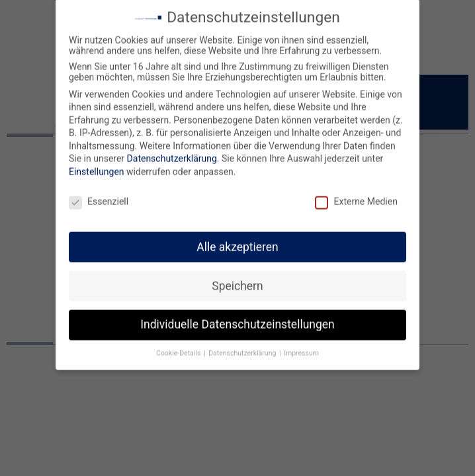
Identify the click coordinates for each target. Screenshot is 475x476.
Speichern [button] (237, 279)
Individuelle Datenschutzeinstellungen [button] (237, 318)
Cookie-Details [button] (179, 347)
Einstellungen (97, 165)
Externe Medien (356, 195)
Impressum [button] (301, 347)
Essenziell (99, 195)
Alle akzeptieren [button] (237, 240)
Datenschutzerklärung (172, 152)
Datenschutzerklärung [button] (243, 347)
